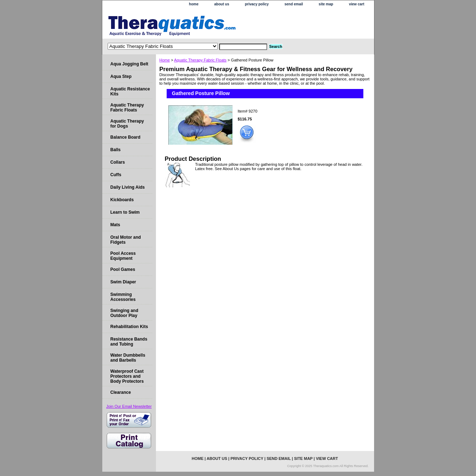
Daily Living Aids (128, 187)
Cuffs (116, 175)
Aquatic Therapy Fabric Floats (200, 60)
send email (294, 4)
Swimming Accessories (123, 297)
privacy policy (257, 4)
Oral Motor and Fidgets (126, 240)
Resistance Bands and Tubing (129, 342)
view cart (357, 4)
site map (326, 4)
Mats (115, 225)
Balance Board (126, 137)
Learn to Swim (125, 212)
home (194, 4)
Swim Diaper (123, 282)
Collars (118, 162)
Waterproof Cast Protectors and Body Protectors (127, 376)
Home (165, 60)
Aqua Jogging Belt (129, 64)
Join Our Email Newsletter (129, 406)
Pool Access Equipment (123, 256)
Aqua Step (121, 76)
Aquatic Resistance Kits (130, 91)
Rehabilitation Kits (129, 327)
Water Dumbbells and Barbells (128, 358)
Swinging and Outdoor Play (124, 313)
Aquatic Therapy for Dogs (127, 124)
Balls (116, 150)
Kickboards (122, 200)
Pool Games (123, 269)
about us (222, 4)
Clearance (121, 392)
